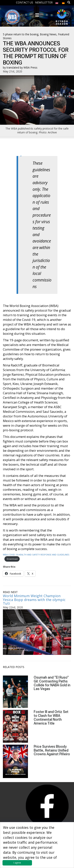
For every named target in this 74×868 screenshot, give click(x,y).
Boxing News (48, 34)
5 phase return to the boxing (21, 34)
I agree (17, 863)
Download (12, 559)
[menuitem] (57, 2)
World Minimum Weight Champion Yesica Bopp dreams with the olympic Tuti (34, 600)
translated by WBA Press (22, 67)
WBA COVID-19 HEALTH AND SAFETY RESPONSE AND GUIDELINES (36, 555)
